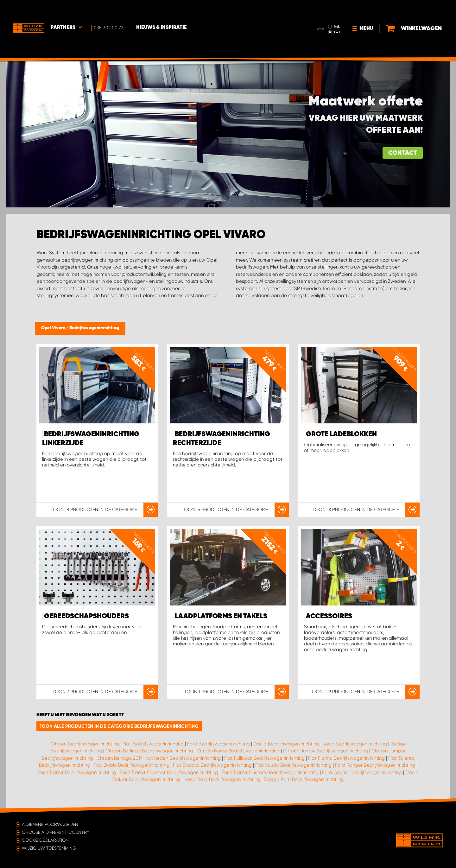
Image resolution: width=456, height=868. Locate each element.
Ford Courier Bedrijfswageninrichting (362, 772)
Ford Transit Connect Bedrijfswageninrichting (169, 772)
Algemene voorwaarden (50, 824)
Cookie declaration (45, 840)
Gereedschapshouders (86, 616)
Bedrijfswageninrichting (94, 328)
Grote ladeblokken (341, 434)
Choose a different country (56, 832)
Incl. (337, 9)
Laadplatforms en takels (221, 616)
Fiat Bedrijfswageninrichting (153, 744)
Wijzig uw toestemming (49, 848)
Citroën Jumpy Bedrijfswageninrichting (326, 751)
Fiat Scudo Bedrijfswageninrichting (293, 765)
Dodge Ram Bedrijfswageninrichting (304, 779)
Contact (403, 153)
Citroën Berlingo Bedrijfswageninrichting (149, 751)
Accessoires (329, 616)
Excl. (337, 15)
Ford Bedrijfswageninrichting (218, 744)
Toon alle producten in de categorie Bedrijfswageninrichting (119, 726)
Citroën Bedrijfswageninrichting (85, 744)
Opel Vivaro (54, 328)
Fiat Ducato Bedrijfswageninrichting (212, 765)
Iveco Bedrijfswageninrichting (355, 744)
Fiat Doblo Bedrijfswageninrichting (132, 765)
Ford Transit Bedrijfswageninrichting (77, 772)
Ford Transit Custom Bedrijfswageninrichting (270, 772)
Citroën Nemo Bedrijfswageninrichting (238, 751)
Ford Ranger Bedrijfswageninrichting (375, 765)
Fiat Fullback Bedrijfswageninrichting (264, 758)
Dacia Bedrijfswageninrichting (286, 744)
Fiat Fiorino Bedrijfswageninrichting (346, 758)
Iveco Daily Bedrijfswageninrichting (222, 779)
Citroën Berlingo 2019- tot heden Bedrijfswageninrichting (159, 758)
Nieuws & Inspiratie (161, 10)
